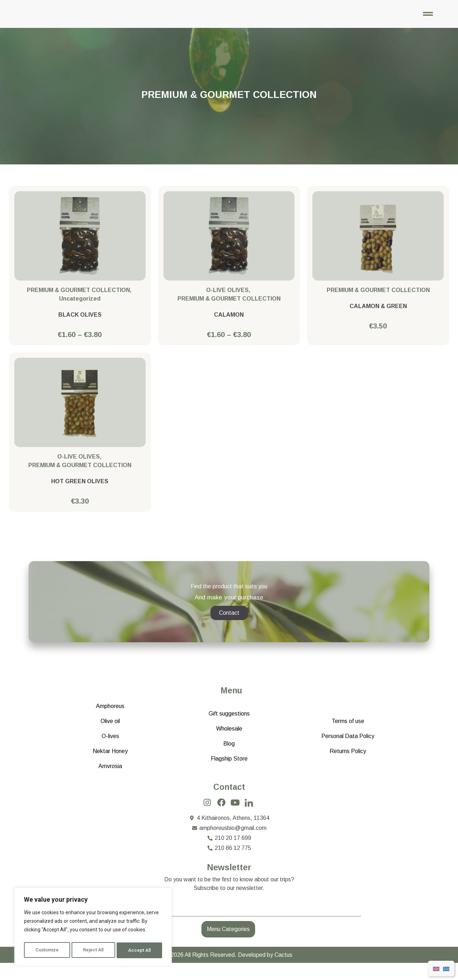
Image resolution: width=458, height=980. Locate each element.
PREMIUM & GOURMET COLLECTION (78, 297)
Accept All (140, 950)
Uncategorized (80, 306)
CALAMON (229, 322)
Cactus (283, 972)
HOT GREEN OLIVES (80, 489)
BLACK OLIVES (80, 322)
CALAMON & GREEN (378, 313)
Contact (229, 803)
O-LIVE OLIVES (227, 297)
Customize (47, 950)
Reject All (94, 950)
